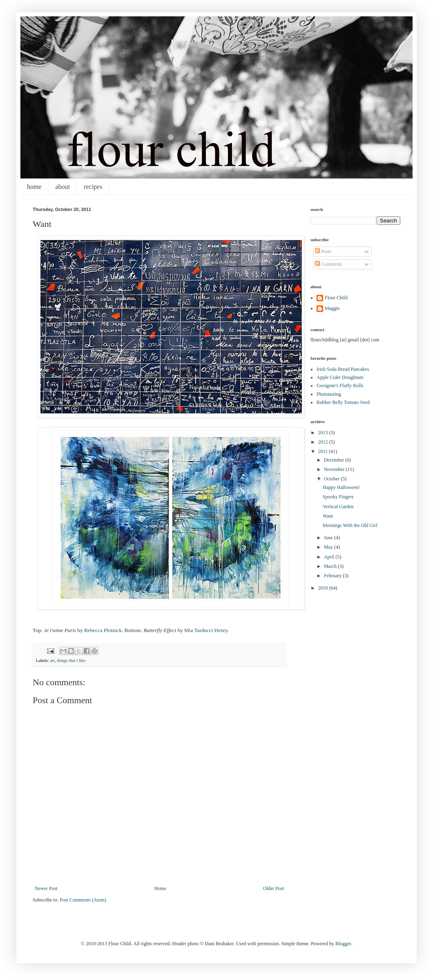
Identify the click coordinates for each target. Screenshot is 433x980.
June (329, 538)
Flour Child (336, 298)
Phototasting (329, 394)
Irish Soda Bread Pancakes (343, 369)
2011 (324, 451)
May (329, 547)
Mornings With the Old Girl (350, 525)
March (331, 566)
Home (160, 888)
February (333, 576)
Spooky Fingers (338, 497)
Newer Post (46, 888)
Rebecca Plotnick (103, 630)
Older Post (273, 888)
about (63, 187)
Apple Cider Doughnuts (340, 377)
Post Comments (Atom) (83, 900)
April (330, 557)
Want (328, 516)
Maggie (332, 308)
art (52, 660)
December (335, 460)
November (335, 469)
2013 (324, 433)
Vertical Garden (338, 507)
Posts (323, 251)
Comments (329, 264)
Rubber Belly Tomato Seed (343, 402)
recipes (93, 187)
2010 (324, 588)
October (333, 479)
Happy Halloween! (341, 487)
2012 (324, 442)
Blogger (343, 944)
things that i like (71, 660)
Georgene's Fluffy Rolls (340, 386)
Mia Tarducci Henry (206, 630)
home (34, 187)
